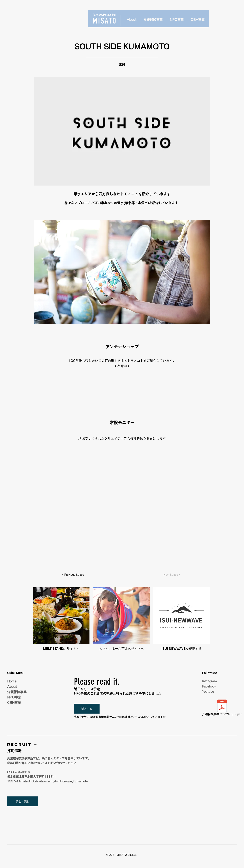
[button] (87, 709)
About (12, 687)
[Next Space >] (172, 575)
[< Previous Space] (73, 575)
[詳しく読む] (23, 801)
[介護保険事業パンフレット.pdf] (222, 708)
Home (12, 681)
